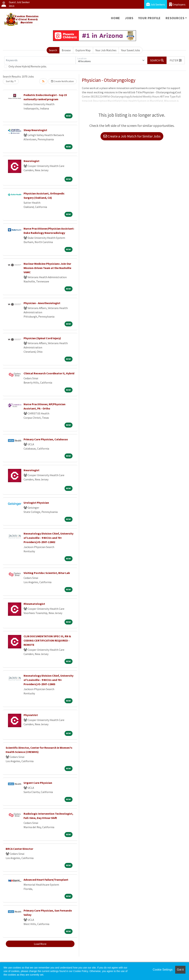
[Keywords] (40, 60)
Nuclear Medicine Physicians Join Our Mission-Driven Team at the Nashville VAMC (47, 268)
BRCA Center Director (19, 849)
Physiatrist (31, 715)
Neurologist (31, 161)
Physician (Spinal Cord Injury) (42, 338)
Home (116, 18)
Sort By (10, 81)
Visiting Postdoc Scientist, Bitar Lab (47, 573)
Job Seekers (156, 4)
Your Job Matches (106, 50)
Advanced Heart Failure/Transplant (46, 880)
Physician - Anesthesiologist (42, 303)
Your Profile (150, 18)
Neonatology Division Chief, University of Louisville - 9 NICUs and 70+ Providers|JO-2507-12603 (48, 680)
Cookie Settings (163, 970)
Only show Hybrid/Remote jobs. (28, 66)
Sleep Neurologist (35, 130)
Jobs (129, 18)
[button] (176, 60)
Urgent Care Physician (38, 783)
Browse (66, 50)
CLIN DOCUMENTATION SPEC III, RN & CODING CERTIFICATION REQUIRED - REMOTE (47, 640)
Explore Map (83, 50)
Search (53, 50)
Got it (180, 970)
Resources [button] (175, 18)
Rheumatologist (34, 604)
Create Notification (62, 81)
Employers (177, 4)
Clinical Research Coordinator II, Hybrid (49, 373)
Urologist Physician (36, 503)
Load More (40, 944)
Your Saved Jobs (131, 50)
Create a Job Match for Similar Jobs (132, 136)
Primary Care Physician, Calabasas (46, 439)
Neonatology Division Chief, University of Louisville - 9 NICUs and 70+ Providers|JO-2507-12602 (48, 538)
